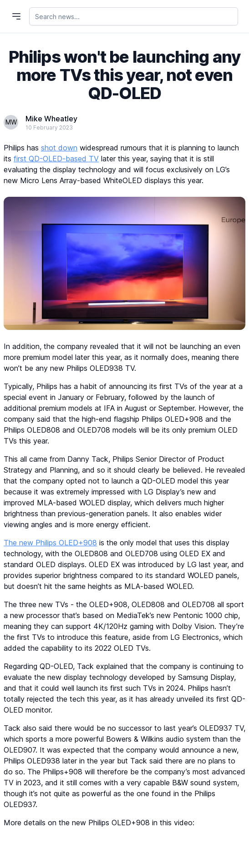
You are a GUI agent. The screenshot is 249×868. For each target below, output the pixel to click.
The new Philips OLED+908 (50, 543)
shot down (59, 148)
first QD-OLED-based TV (56, 159)
